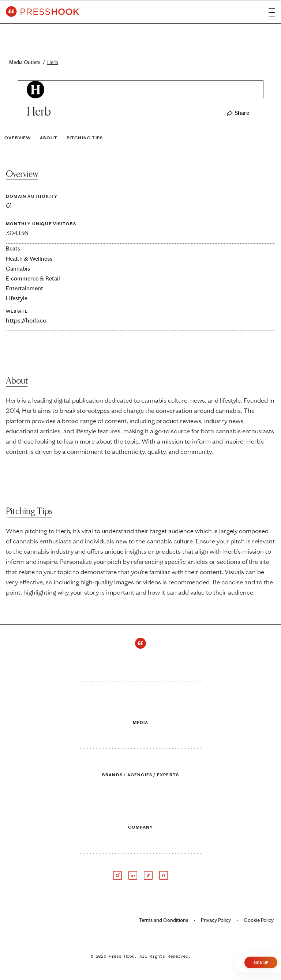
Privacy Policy (216, 920)
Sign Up (261, 963)
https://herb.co (26, 320)
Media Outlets (28, 62)
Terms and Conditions (164, 920)
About (49, 138)
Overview (18, 138)
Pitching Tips (85, 138)
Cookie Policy (259, 920)
